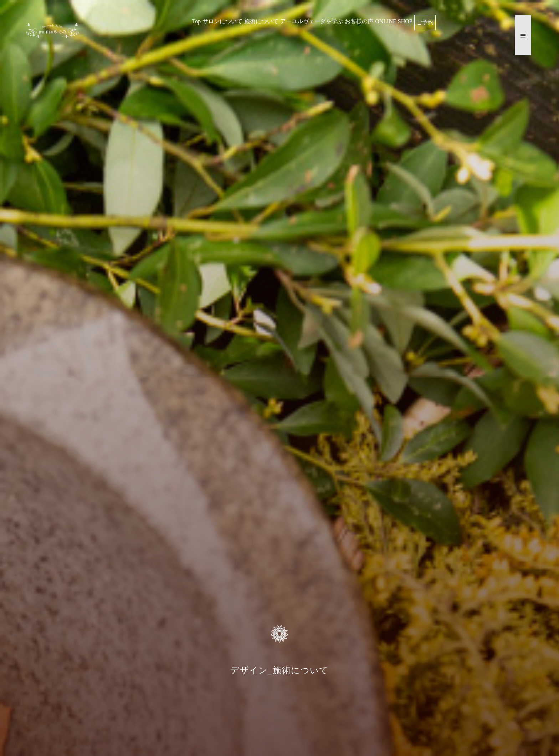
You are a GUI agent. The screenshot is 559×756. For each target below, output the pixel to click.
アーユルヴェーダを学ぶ (312, 21)
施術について (261, 21)
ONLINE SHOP (394, 21)
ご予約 (425, 22)
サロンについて (222, 21)
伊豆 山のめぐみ (52, 35)
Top (197, 21)
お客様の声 (359, 21)
